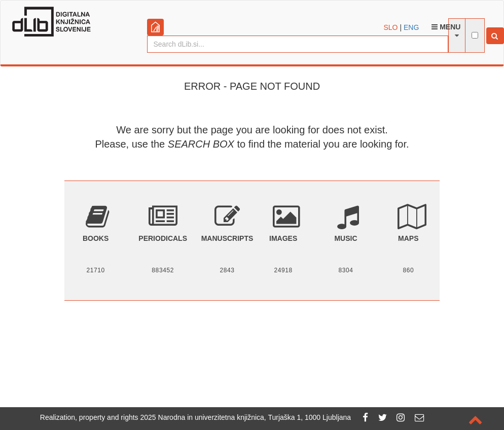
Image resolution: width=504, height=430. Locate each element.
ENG (411, 27)
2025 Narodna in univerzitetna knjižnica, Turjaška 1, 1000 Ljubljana (246, 417)
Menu (446, 27)
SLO (391, 27)
